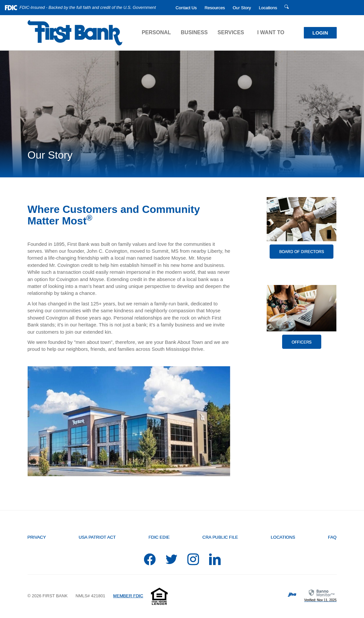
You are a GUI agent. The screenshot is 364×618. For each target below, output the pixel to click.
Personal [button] (156, 32)
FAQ (332, 537)
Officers (302, 342)
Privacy (37, 537)
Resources (215, 8)
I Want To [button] (271, 32)
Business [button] (194, 32)
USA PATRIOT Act (97, 537)
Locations (268, 8)
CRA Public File (220, 537)
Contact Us (186, 8)
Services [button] (231, 32)
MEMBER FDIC (128, 596)
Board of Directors (302, 252)
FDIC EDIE (159, 537)
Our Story (242, 8)
